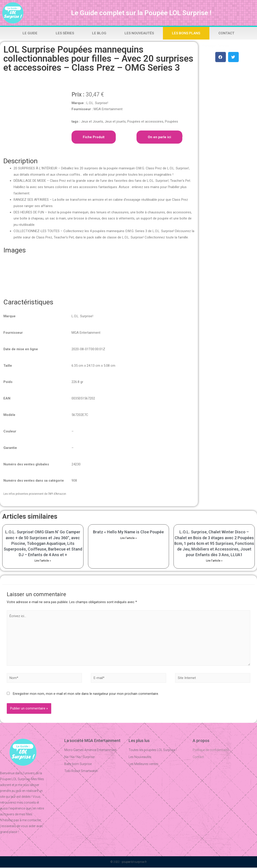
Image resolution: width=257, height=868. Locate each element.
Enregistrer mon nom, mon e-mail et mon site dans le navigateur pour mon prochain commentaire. (86, 694)
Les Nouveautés (139, 33)
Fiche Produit (94, 137)
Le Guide (30, 33)
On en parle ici (159, 137)
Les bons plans (186, 33)
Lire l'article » (43, 561)
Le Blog (99, 33)
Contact (226, 33)
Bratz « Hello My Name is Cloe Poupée (128, 532)
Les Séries (65, 33)
